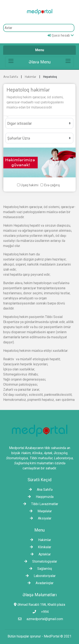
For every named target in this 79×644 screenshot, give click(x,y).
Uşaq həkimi (29, 185)
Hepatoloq (50, 77)
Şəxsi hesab (61, 35)
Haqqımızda (40, 497)
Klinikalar (39, 547)
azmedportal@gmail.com (39, 619)
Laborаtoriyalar (40, 576)
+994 (40, 612)
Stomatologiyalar (40, 561)
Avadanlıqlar (39, 583)
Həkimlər (31, 77)
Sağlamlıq (39, 569)
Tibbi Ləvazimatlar (40, 504)
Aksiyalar (40, 518)
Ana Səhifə (11, 77)
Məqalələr (40, 511)
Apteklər (40, 554)
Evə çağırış (52, 185)
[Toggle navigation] (39, 62)
